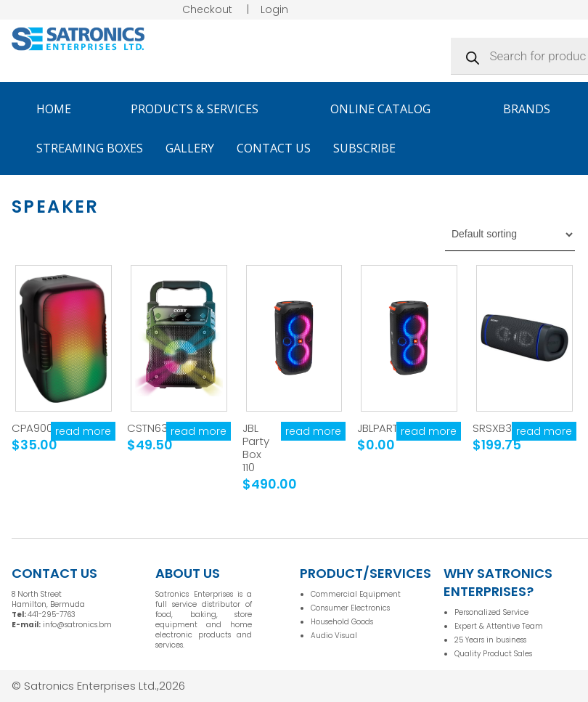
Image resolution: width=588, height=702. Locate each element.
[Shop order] (510, 234)
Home (54, 109)
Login (274, 9)
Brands (533, 109)
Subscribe (364, 148)
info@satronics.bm (77, 625)
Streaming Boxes (90, 148)
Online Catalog (387, 109)
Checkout (207, 9)
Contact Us (274, 148)
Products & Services (201, 109)
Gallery (190, 148)
